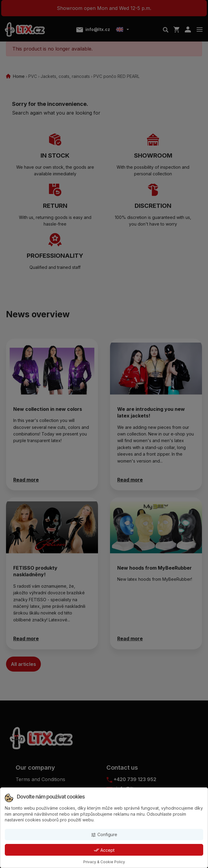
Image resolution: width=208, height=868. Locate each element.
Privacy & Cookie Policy (104, 862)
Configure (104, 835)
